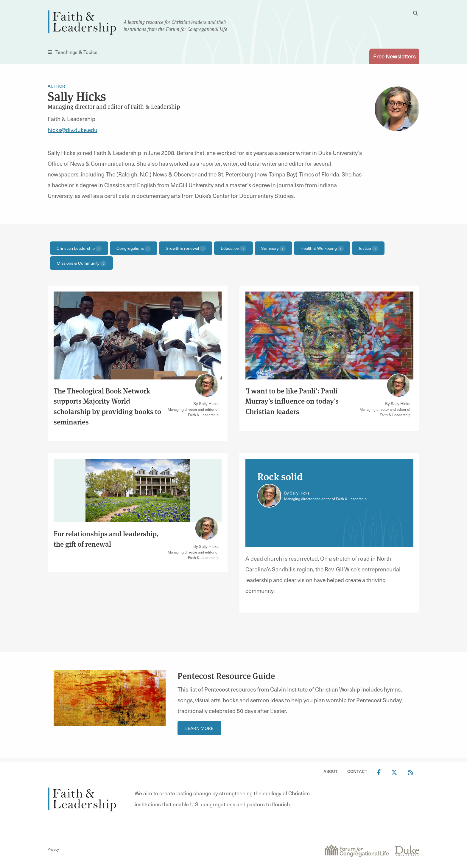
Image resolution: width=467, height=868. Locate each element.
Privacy (53, 848)
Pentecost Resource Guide (226, 675)
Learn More (199, 727)
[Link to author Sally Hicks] (207, 385)
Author (56, 86)
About (331, 770)
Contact (357, 770)
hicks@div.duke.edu (73, 130)
